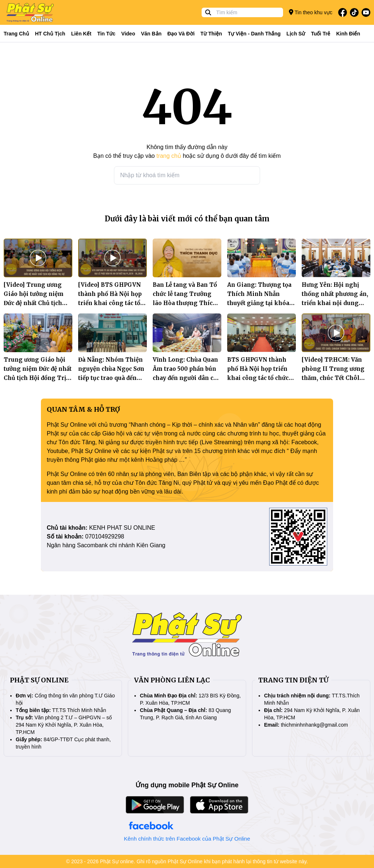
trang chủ (169, 156)
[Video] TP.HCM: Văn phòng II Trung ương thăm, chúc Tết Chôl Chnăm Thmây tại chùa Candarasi (335, 378)
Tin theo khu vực (311, 12)
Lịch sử (296, 34)
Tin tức (106, 34)
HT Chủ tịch (50, 34)
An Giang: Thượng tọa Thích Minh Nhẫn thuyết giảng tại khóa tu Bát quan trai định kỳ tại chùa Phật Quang (261, 303)
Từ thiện (211, 34)
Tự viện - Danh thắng (254, 34)
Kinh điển (348, 34)
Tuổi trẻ (320, 34)
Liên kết (81, 34)
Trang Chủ (16, 34)
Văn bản (151, 34)
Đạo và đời (181, 34)
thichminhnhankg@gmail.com (314, 725)
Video (128, 34)
